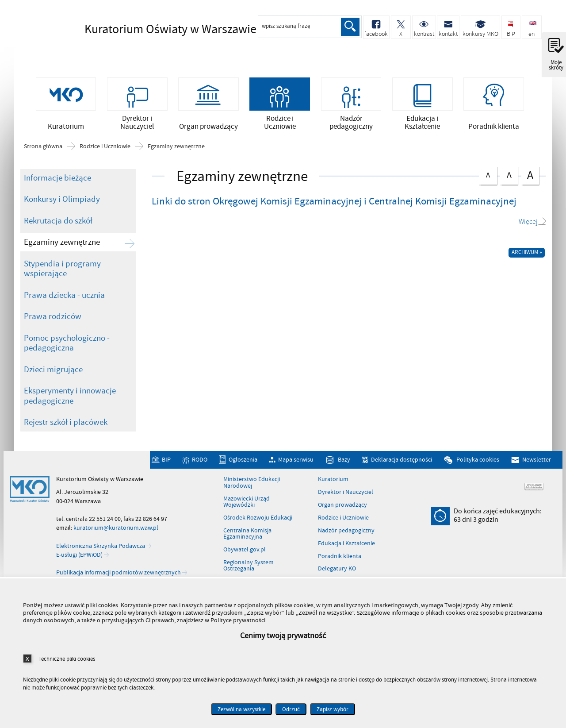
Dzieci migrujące (53, 370)
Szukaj (350, 27)
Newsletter (537, 460)
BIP (166, 460)
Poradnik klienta (340, 556)
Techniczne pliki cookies (67, 659)
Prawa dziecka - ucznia (64, 295)
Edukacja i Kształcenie (346, 543)
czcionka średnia (509, 174)
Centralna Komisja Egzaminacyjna (247, 534)
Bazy (344, 460)
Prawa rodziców (53, 316)
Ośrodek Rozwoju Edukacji (258, 518)
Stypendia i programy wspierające (62, 269)
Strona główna (43, 146)
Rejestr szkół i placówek (66, 422)
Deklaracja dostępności (402, 460)
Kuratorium (333, 479)
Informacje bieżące (57, 178)
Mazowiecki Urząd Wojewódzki (247, 502)
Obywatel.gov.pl (245, 550)
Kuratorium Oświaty (155, 30)
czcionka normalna (488, 174)
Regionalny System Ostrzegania (249, 566)
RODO (200, 460)
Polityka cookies (478, 460)
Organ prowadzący (342, 505)
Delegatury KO (337, 569)
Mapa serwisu (296, 460)
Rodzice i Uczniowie (105, 146)
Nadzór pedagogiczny (346, 531)
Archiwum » (527, 252)
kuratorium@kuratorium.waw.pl (116, 528)
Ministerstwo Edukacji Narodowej (252, 483)
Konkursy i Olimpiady (62, 199)
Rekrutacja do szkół (58, 221)
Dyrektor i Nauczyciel (346, 492)
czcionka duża (530, 175)
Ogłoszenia (243, 460)
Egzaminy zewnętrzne (176, 146)
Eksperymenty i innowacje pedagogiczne (70, 396)
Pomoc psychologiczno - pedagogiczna (67, 343)
